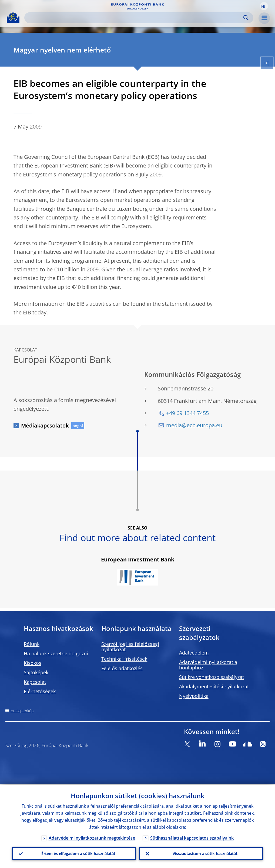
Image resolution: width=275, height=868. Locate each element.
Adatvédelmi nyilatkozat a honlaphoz (208, 665)
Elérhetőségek (40, 691)
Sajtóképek (36, 672)
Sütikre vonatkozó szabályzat (212, 677)
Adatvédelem (194, 653)
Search (246, 18)
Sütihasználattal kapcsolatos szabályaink (192, 837)
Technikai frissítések (124, 659)
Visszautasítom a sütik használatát (205, 853)
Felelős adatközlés (122, 668)
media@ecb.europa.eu (194, 425)
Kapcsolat (35, 682)
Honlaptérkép (22, 711)
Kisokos (33, 663)
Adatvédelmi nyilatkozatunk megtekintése (92, 837)
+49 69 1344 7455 (187, 413)
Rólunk (32, 644)
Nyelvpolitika (194, 696)
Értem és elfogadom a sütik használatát (78, 853)
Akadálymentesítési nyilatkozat (214, 686)
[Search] (135, 18)
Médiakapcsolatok (45, 425)
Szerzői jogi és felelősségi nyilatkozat (130, 647)
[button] (264, 6)
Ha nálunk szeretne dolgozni (56, 653)
